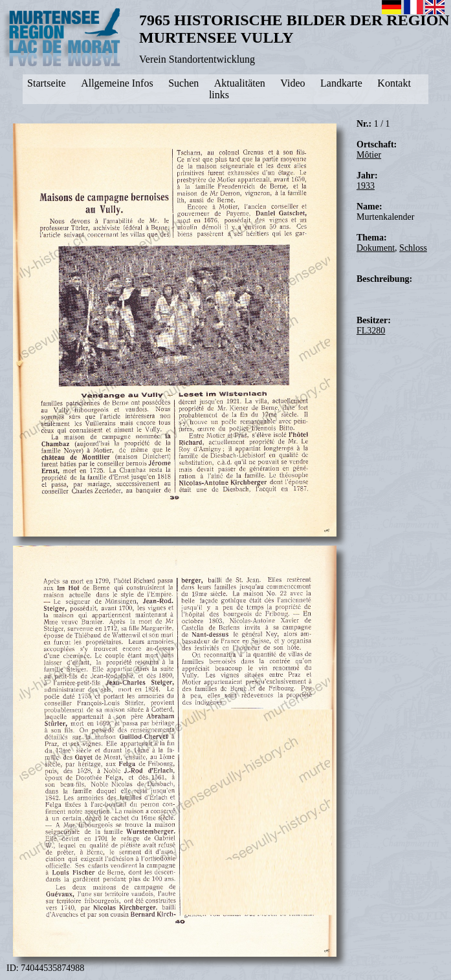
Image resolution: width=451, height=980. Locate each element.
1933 (366, 186)
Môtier (369, 155)
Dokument (376, 248)
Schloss (413, 248)
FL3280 (371, 331)
